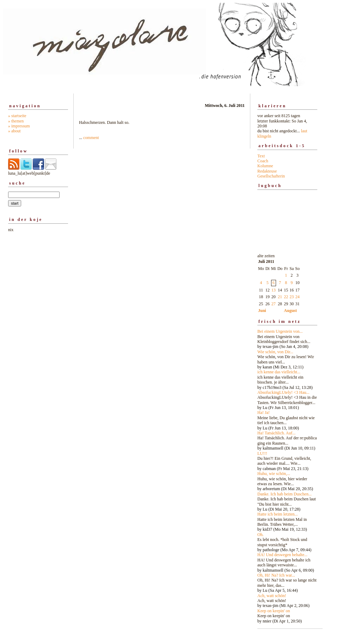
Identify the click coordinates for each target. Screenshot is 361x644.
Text (261, 156)
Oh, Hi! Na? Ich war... (276, 575)
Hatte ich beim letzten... (278, 514)
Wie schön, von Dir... (275, 352)
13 (274, 290)
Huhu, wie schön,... (274, 474)
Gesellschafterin (271, 176)
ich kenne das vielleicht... (279, 372)
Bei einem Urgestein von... (280, 331)
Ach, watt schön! (272, 596)
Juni (262, 311)
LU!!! (262, 453)
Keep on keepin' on (274, 611)
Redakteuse (267, 171)
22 (286, 297)
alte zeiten (287, 437)
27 (274, 304)
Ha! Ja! (264, 413)
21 (280, 297)
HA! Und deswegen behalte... (282, 555)
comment (91, 138)
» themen (16, 121)
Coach (263, 161)
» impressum (19, 126)
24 (298, 297)
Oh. (261, 535)
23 (292, 297)
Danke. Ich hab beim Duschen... (284, 494)
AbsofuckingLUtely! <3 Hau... (283, 392)
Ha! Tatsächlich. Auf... (276, 433)
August (290, 311)
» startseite (17, 116)
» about (14, 131)
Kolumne (265, 166)
